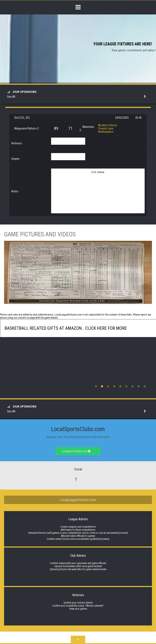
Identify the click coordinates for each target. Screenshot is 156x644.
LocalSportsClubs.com (76, 451)
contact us (23, 318)
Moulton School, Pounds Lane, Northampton (108, 128)
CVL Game (98, 191)
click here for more (105, 328)
